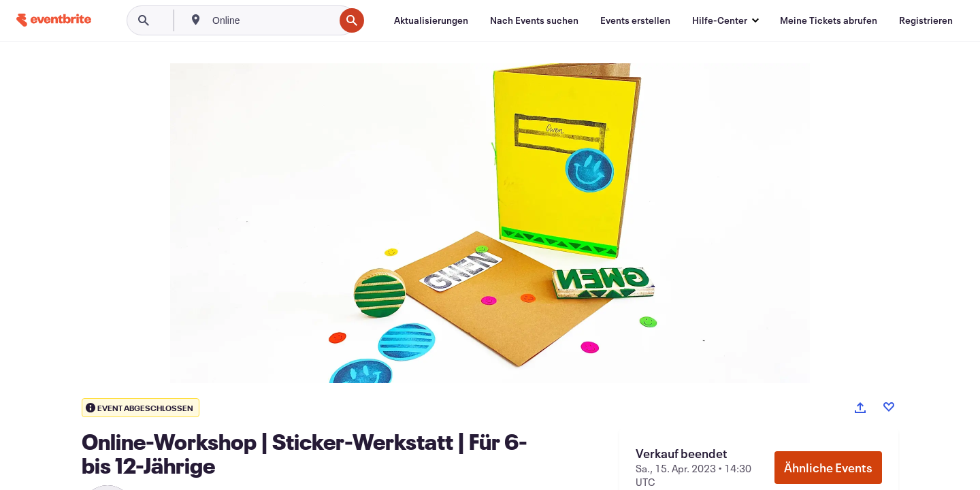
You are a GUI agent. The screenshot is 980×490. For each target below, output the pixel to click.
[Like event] (889, 407)
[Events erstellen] (635, 20)
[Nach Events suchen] (534, 20)
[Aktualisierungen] (431, 20)
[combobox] (272, 20)
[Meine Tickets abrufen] (829, 20)
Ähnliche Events (828, 468)
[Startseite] (54, 20)
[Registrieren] (926, 20)
